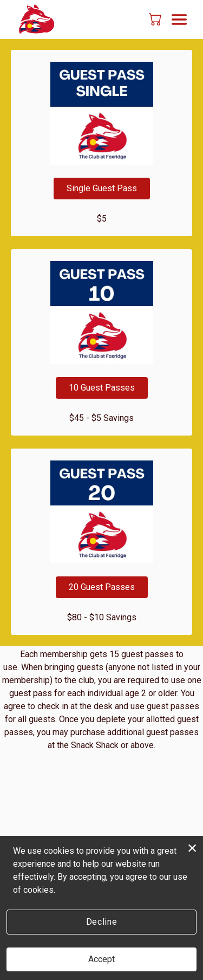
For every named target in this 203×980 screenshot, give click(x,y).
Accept (101, 959)
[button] (156, 19)
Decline (101, 922)
